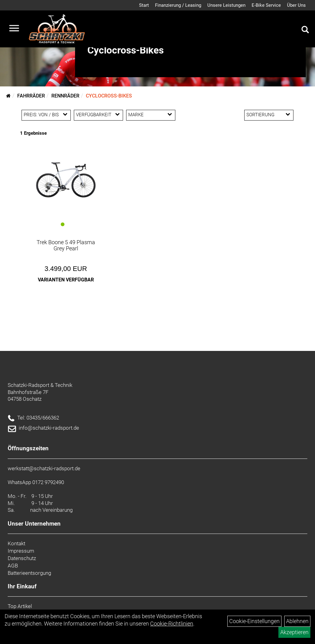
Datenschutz (22, 558)
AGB (13, 566)
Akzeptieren (294, 632)
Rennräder (65, 96)
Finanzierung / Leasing (178, 5)
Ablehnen (297, 621)
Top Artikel (20, 606)
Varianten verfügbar (66, 280)
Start (144, 5)
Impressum (21, 551)
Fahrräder (31, 96)
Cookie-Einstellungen (254, 621)
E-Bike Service (266, 5)
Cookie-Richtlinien (172, 624)
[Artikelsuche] (305, 30)
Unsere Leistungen (226, 5)
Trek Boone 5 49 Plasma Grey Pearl (66, 245)
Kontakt (16, 543)
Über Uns (296, 5)
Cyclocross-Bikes (109, 96)
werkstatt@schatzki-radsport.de (44, 468)
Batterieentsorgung (29, 573)
